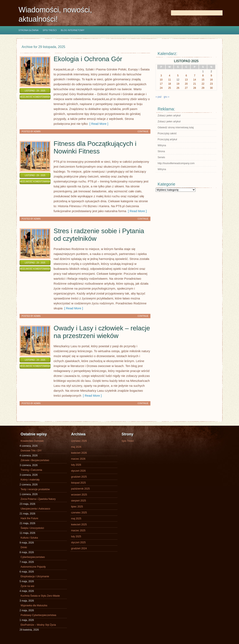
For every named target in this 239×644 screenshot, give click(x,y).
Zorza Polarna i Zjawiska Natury (38, 499)
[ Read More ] (98, 124)
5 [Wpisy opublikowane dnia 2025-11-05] (178, 76)
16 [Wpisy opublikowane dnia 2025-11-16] (211, 80)
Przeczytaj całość (167, 133)
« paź (159, 97)
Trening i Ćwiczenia (31, 470)
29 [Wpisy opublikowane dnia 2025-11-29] (203, 88)
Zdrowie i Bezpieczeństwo (35, 460)
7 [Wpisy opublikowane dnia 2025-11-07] (195, 76)
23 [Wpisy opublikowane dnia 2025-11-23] (211, 84)
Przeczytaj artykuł (167, 139)
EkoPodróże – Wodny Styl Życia (38, 625)
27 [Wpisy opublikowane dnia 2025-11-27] (186, 88)
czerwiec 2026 (79, 441)
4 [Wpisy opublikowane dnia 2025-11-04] (170, 76)
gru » (166, 97)
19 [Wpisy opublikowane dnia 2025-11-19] (178, 84)
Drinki (24, 547)
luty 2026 (76, 465)
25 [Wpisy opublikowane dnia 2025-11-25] (169, 88)
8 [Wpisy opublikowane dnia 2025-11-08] (203, 76)
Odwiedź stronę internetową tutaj (176, 127)
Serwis (161, 157)
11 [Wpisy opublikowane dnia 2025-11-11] (169, 80)
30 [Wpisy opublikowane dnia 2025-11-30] (211, 88)
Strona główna (29, 30)
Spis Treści (50, 30)
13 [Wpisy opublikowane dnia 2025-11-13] (186, 80)
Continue (143, 131)
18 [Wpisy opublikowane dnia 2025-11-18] (169, 84)
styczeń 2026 (78, 471)
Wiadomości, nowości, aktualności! (55, 14)
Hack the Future (29, 518)
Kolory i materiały (30, 480)
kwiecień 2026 (79, 453)
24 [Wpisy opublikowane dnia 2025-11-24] (161, 88)
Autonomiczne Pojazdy (33, 567)
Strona (161, 151)
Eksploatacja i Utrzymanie (35, 576)
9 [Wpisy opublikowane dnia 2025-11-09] (211, 76)
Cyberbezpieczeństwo (33, 557)
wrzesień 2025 (79, 495)
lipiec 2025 (77, 507)
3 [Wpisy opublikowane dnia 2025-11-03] (161, 76)
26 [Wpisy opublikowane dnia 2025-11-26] (178, 88)
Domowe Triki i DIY (31, 451)
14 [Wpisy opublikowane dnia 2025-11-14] (195, 80)
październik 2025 (80, 489)
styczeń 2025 (78, 542)
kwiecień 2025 (79, 525)
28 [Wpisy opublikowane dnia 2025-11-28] (195, 88)
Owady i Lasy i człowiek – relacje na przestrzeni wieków (102, 332)
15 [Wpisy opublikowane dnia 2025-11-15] (203, 80)
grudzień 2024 (79, 548)
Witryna (162, 145)
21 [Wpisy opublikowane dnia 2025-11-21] (195, 84)
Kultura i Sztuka (29, 538)
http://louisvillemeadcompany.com (176, 163)
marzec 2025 (78, 531)
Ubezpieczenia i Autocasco (35, 509)
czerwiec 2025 (79, 513)
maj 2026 (76, 447)
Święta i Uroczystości (32, 528)
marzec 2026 (78, 459)
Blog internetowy (73, 30)
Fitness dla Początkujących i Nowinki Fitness (95, 147)
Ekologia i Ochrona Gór (88, 59)
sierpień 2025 (78, 501)
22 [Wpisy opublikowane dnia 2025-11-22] (203, 84)
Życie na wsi (27, 586)
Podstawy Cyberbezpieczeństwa (38, 615)
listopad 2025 (78, 483)
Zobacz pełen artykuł (169, 116)
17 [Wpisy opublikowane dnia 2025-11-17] (161, 84)
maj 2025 (76, 519)
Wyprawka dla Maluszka (34, 605)
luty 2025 (76, 536)
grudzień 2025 (79, 477)
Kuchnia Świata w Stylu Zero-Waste (40, 596)
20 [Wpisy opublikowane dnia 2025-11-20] (186, 84)
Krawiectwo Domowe (32, 441)
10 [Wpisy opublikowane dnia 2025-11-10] (161, 80)
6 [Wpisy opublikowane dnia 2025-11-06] (186, 76)
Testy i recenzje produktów (35, 489)
